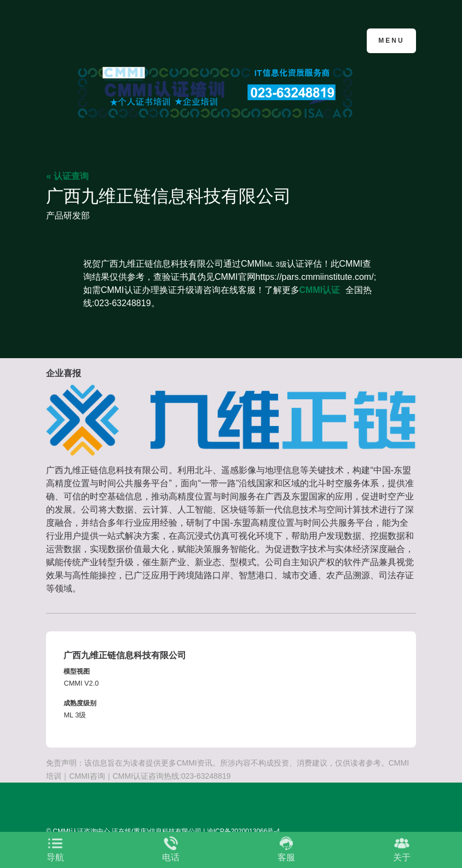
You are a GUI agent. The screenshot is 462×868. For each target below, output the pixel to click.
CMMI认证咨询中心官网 (99, 40)
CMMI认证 (320, 290)
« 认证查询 (67, 176)
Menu (391, 41)
